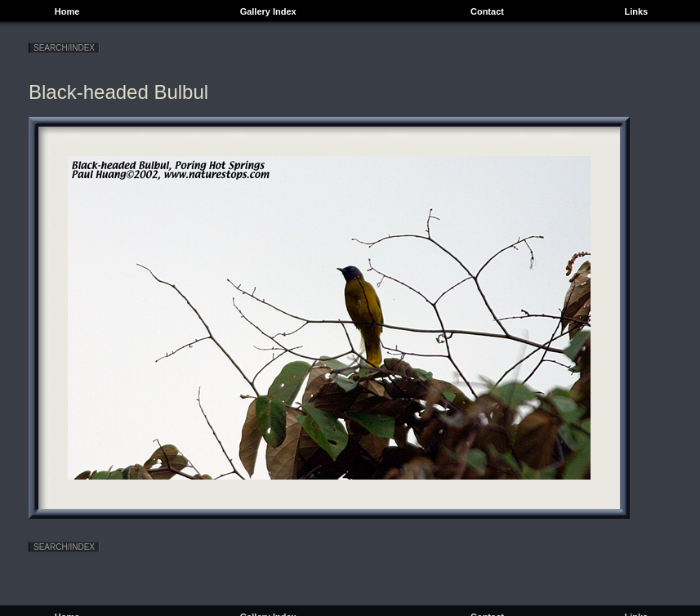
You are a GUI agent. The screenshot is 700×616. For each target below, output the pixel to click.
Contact (487, 11)
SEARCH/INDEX (64, 48)
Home (67, 11)
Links (636, 11)
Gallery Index (268, 11)
